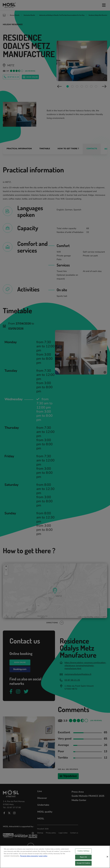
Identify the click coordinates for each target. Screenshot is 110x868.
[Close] (107, 857)
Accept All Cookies (83, 863)
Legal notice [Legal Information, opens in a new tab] (43, 856)
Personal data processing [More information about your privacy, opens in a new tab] (29, 856)
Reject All (83, 857)
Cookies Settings (83, 851)
